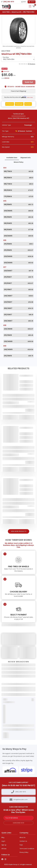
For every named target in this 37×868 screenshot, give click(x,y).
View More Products (19, 531)
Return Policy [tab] (19, 162)
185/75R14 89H (29, 12)
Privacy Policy (24, 852)
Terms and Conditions (27, 849)
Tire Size (6, 57)
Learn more (30, 97)
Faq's (21, 845)
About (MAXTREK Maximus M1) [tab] (19, 118)
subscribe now (18, 823)
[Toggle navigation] (30, 6)
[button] (34, 6)
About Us (22, 837)
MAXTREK (6, 12)
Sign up (4, 845)
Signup (32, 2)
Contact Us (23, 841)
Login (23, 2)
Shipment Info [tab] (26, 158)
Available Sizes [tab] (12, 158)
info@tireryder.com (21, 800)
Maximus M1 (16, 12)
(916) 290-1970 (21, 792)
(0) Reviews (31, 64)
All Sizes (4, 849)
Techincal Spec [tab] (18, 114)
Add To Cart (10, 417)
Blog (3, 837)
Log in (3, 841)
